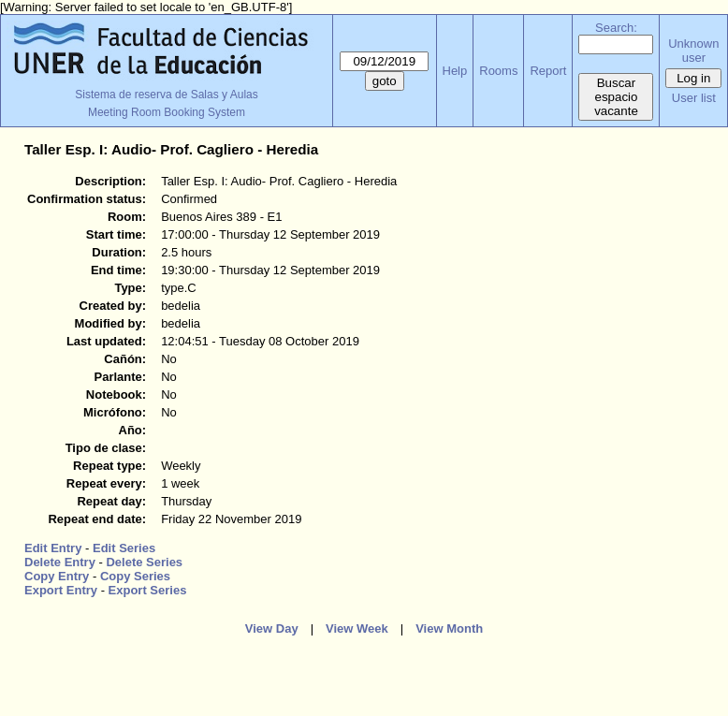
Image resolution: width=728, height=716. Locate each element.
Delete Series (144, 562)
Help (455, 71)
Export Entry (61, 590)
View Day (272, 628)
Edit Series (124, 548)
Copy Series (135, 576)
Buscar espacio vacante (616, 97)
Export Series (148, 590)
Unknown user (693, 51)
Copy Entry (57, 576)
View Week (357, 628)
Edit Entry (53, 548)
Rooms (498, 71)
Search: (616, 28)
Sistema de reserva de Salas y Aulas (166, 95)
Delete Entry (60, 562)
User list (694, 98)
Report (548, 71)
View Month (449, 628)
